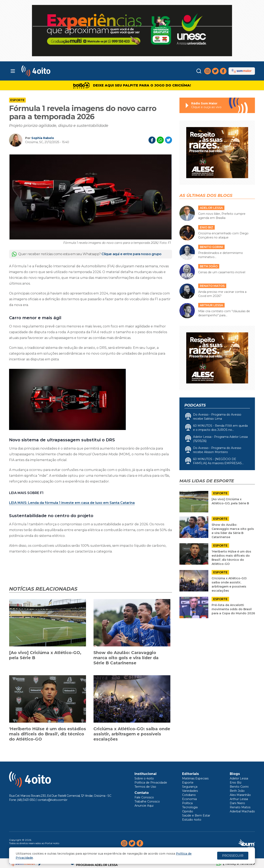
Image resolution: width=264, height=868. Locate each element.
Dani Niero (237, 803)
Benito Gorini (239, 787)
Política (187, 803)
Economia (189, 799)
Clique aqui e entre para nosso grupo (131, 254)
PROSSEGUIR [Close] (233, 856)
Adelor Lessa (239, 778)
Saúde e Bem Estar (196, 815)
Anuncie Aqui (144, 806)
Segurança (190, 787)
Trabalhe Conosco (147, 801)
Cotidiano (189, 795)
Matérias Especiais (195, 778)
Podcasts (195, 405)
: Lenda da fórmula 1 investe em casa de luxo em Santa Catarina (72, 503)
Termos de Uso (145, 787)
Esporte (17, 100)
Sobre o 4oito (144, 778)
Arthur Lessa (239, 799)
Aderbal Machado (242, 811)
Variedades (190, 791)
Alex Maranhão (240, 795)
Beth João (237, 791)
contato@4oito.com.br (52, 800)
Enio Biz (236, 783)
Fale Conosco (144, 797)
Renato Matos (240, 807)
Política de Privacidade (151, 783)
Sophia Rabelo (43, 138)
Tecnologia (190, 807)
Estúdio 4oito (192, 820)
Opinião (188, 811)
